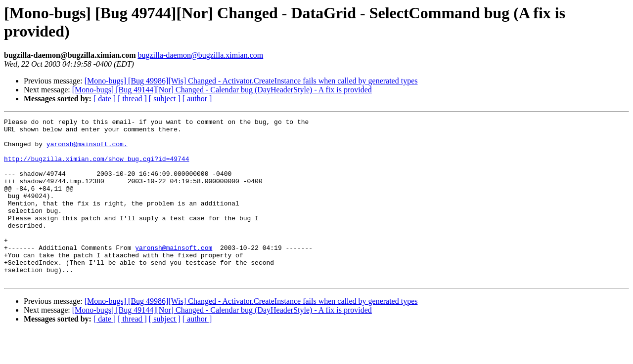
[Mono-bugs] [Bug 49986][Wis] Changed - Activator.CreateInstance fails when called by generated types (251, 81)
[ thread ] (132, 99)
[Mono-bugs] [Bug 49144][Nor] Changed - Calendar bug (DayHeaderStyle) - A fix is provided (222, 90)
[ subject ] (165, 99)
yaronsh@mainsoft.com (174, 274)
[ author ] (197, 99)
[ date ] (105, 99)
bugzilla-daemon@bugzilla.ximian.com (200, 55)
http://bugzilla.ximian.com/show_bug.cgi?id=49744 (96, 167)
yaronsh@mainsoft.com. (87, 150)
